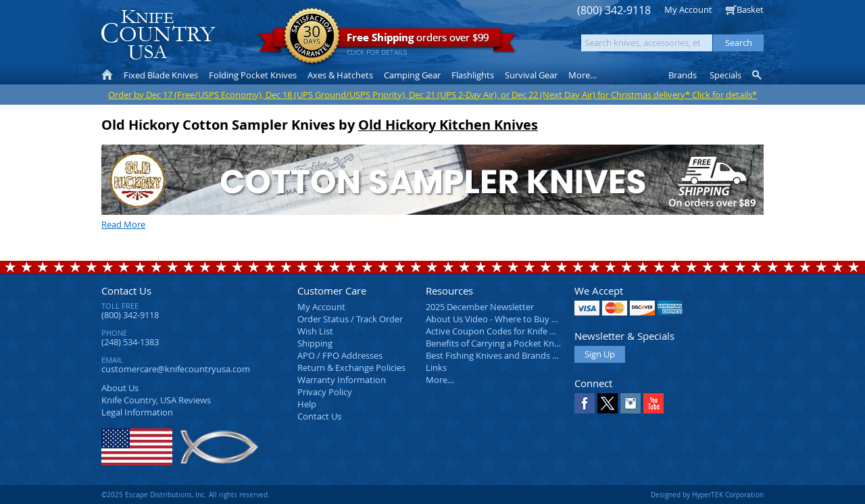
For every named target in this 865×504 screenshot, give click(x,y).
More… (440, 380)
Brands (683, 75)
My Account (688, 9)
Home (107, 75)
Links (436, 368)
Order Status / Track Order (350, 319)
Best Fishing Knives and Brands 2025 (498, 355)
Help (307, 404)
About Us (120, 388)
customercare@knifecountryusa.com (176, 369)
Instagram (631, 403)
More (583, 75)
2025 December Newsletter (480, 307)
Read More (123, 224)
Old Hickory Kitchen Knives (448, 125)
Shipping (315, 343)
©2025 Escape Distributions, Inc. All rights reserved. (186, 495)
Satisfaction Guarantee (312, 37)
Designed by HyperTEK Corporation (707, 495)
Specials (725, 75)
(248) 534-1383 (130, 342)
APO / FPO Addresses (340, 355)
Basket (750, 9)
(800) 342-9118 (614, 10)
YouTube (653, 403)
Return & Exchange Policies (351, 368)
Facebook (585, 403)
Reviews (156, 400)
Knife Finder (758, 75)
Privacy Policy (325, 392)
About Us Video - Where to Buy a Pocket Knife (517, 319)
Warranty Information (342, 380)
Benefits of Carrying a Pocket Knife (495, 343)
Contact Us (126, 291)
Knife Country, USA (158, 35)
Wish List (315, 331)
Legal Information (137, 412)
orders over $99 (387, 41)
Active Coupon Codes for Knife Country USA (513, 331)
